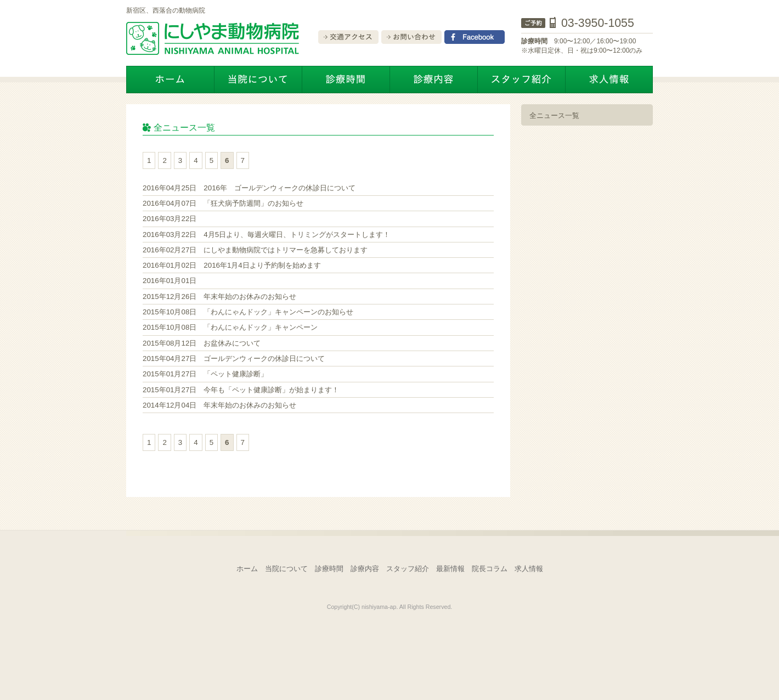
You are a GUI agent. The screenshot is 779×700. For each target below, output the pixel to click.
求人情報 (529, 569)
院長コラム (490, 569)
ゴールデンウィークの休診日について (234, 359)
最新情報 (450, 569)
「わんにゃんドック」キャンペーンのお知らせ (248, 312)
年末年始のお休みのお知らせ (219, 297)
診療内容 (365, 569)
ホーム (247, 569)
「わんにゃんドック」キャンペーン (230, 327)
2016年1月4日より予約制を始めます (232, 265)
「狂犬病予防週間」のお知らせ (223, 203)
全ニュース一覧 (554, 115)
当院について (286, 569)
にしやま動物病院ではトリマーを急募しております (255, 250)
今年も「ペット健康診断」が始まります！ (241, 390)
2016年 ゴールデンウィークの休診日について (249, 188)
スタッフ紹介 (408, 569)
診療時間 (329, 569)
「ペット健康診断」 (205, 374)
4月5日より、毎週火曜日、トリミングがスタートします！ (266, 235)
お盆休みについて (202, 343)
